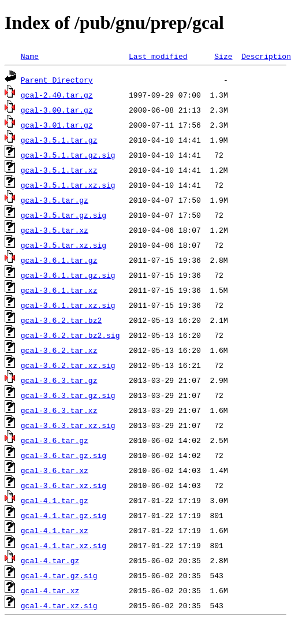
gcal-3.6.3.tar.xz (59, 410)
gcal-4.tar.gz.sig (59, 575)
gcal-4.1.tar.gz (55, 500)
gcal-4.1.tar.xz (55, 530)
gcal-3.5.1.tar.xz (59, 170)
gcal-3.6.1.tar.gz (59, 260)
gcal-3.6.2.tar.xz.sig (68, 365)
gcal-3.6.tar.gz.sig (64, 455)
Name (30, 56)
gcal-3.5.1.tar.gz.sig (68, 155)
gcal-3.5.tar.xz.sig (64, 245)
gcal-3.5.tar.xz (55, 230)
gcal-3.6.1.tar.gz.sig (68, 275)
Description (266, 56)
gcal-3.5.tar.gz (55, 200)
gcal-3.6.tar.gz (55, 440)
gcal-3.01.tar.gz (57, 125)
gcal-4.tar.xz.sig (59, 605)
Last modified (158, 56)
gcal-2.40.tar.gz (57, 95)
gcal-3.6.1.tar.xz (59, 290)
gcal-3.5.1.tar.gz (59, 140)
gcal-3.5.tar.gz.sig (64, 215)
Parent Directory (57, 80)
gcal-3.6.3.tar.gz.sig (68, 395)
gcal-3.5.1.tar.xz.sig (68, 185)
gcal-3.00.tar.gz (57, 110)
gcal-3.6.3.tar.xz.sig (68, 425)
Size (223, 56)
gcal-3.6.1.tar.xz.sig (68, 305)
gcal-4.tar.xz (50, 590)
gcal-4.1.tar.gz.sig (64, 515)
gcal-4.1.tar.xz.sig (64, 545)
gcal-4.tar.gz (50, 560)
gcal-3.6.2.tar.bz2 (61, 320)
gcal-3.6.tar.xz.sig (64, 485)
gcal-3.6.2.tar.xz (59, 350)
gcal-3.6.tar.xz (55, 470)
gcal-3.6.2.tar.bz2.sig (70, 335)
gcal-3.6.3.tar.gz (59, 380)
